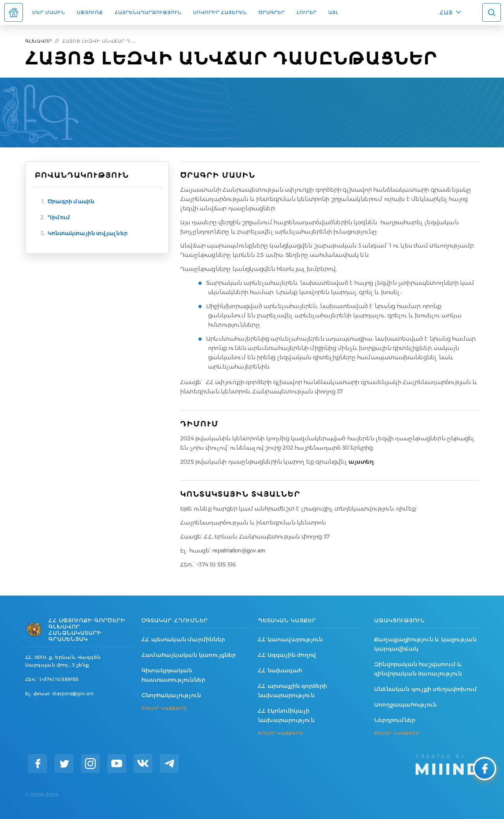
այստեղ (361, 462)
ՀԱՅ (446, 12)
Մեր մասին (49, 12)
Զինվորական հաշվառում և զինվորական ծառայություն (418, 669)
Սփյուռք (90, 12)
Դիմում (59, 217)
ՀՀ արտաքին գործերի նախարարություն (293, 691)
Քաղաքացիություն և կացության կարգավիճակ (425, 644)
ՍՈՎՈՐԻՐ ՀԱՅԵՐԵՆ (220, 12)
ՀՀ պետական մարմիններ (183, 639)
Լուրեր (307, 12)
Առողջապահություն (405, 705)
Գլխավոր (39, 41)
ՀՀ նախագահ (280, 670)
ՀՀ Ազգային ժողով (287, 655)
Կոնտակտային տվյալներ (88, 233)
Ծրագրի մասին (71, 201)
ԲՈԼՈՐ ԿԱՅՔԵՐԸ (164, 708)
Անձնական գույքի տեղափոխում (425, 689)
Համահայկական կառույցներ (189, 655)
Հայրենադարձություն (148, 12)
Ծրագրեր (272, 12)
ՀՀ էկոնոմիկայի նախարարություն (286, 715)
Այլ (333, 12)
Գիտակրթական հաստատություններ (173, 675)
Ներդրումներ (395, 720)
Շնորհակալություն (171, 695)
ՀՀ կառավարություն (290, 639)
